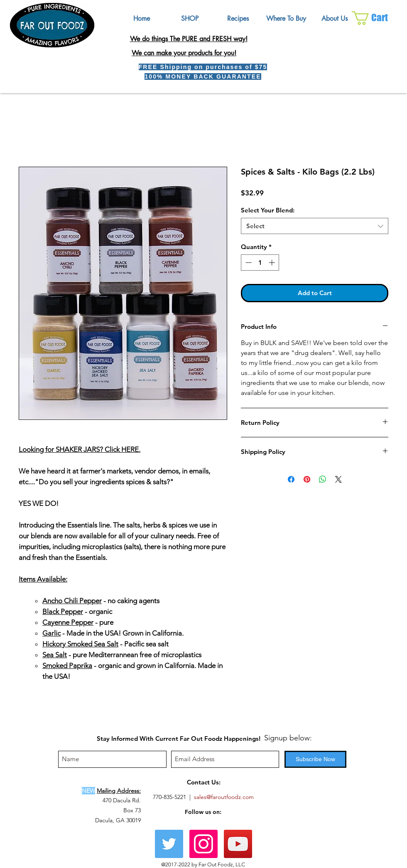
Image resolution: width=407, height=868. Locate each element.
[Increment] (273, 263)
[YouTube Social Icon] (238, 844)
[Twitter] (169, 844)
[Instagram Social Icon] (203, 844)
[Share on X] (338, 479)
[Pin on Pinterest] (307, 479)
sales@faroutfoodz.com (224, 797)
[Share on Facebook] (291, 479)
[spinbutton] (260, 263)
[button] (377, 18)
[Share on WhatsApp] (323, 479)
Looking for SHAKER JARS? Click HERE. (80, 449)
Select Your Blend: (268, 210)
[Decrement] (248, 263)
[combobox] (315, 226)
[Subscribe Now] (315, 759)
